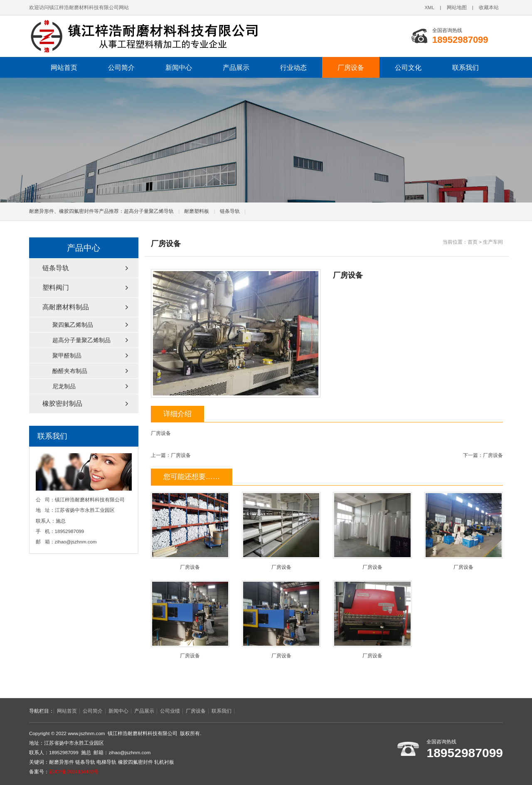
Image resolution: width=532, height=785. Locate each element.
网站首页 (64, 67)
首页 (473, 242)
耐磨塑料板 (197, 211)
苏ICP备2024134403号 (74, 772)
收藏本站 (489, 7)
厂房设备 (351, 67)
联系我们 (465, 67)
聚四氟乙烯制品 (73, 325)
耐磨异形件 (62, 762)
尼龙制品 (64, 386)
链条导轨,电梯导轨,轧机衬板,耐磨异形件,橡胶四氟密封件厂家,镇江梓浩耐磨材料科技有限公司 (143, 36)
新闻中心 (179, 67)
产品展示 (236, 67)
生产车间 (493, 242)
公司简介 (121, 67)
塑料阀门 (56, 288)
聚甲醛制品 (67, 355)
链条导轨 (230, 211)
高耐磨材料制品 (66, 307)
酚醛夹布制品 (70, 371)
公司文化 (408, 67)
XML (429, 7)
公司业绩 (170, 711)
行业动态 (293, 67)
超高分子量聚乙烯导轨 (149, 211)
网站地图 (457, 7)
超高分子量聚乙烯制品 (81, 340)
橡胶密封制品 (62, 404)
